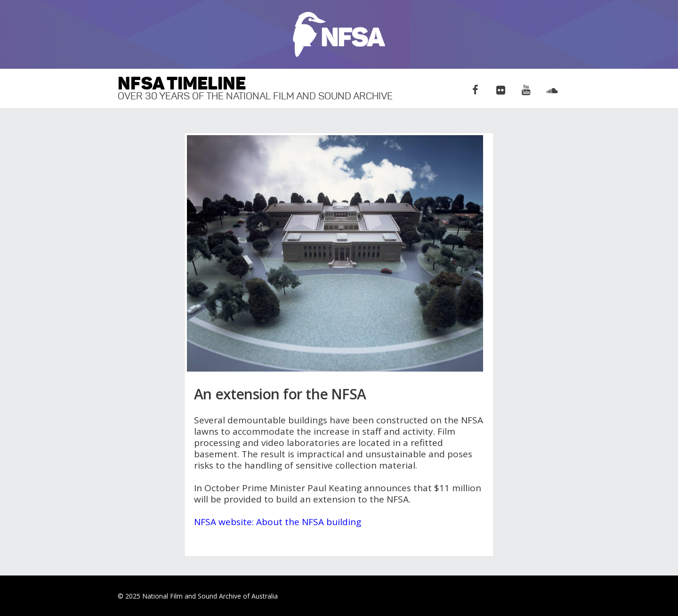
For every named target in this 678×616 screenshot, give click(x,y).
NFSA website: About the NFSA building (278, 522)
